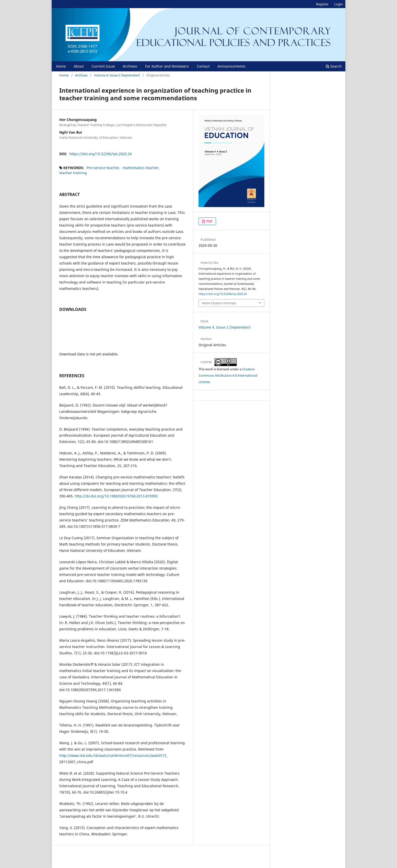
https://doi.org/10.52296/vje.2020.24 (101, 154)
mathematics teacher (141, 168)
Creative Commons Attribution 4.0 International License (228, 375)
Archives (130, 66)
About (79, 66)
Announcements (231, 66)
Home (61, 66)
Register (322, 4)
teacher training (73, 173)
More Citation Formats (219, 303)
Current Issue (103, 66)
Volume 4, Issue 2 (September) (117, 75)
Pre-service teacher (103, 168)
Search (334, 66)
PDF (209, 221)
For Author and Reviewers (167, 66)
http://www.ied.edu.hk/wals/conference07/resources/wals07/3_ (114, 755)
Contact (203, 66)
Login (339, 4)
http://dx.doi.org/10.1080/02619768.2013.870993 (116, 496)
